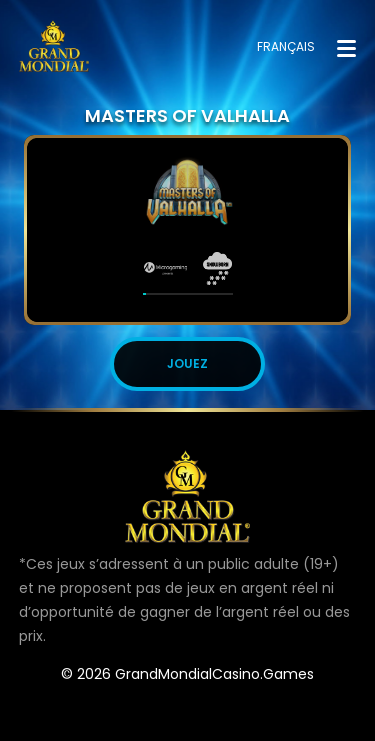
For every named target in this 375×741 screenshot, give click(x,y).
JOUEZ (187, 363)
